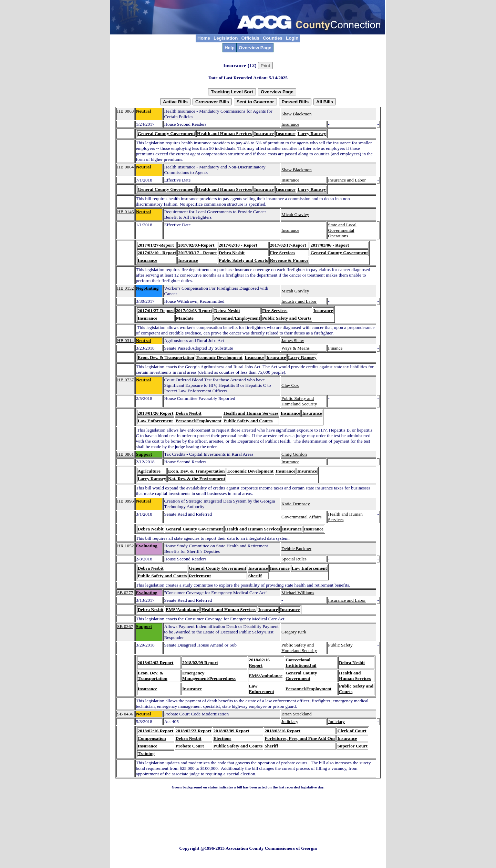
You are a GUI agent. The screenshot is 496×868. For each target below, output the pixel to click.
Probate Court (190, 746)
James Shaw (293, 340)
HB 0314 (126, 340)
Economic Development (219, 357)
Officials (250, 38)
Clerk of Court (352, 731)
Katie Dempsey (296, 504)
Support (144, 454)
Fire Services (283, 253)
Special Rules (294, 559)
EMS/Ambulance (183, 609)
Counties (273, 38)
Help (230, 48)
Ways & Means (296, 348)
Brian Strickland (297, 714)
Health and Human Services (225, 133)
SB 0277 (125, 593)
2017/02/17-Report (288, 245)
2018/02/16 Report (259, 663)
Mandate (185, 318)
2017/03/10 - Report (157, 253)
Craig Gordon (294, 454)
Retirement (200, 576)
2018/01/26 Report (156, 413)
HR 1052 (126, 546)
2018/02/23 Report (194, 731)
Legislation (226, 38)
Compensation (152, 738)
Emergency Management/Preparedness (209, 676)
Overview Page (255, 48)
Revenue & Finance (289, 260)
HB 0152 (126, 288)
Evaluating (147, 546)
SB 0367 (125, 626)
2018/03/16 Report (282, 731)
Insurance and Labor (347, 180)
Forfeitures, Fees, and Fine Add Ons (300, 738)
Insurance (290, 124)
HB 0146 (126, 212)
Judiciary (290, 721)
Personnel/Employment (237, 318)
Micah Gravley (295, 214)
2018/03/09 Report (231, 731)
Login (292, 38)
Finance (335, 348)
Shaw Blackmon (297, 114)
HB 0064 (126, 167)
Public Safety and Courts (243, 260)
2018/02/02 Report (156, 663)
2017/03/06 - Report (330, 245)
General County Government (167, 133)
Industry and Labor (299, 301)
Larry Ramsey (312, 133)
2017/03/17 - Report (197, 253)
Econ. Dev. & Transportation (166, 357)
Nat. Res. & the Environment (197, 479)
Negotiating (147, 288)
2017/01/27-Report (156, 245)
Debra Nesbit (232, 253)
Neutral (144, 111)
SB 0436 (125, 714)
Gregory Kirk (294, 632)
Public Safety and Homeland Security (299, 401)
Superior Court (352, 746)
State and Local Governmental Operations (342, 230)
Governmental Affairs (301, 517)
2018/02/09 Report (200, 663)
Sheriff (255, 576)
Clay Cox (290, 385)
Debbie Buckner (296, 549)
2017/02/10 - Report (238, 245)
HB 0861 (126, 454)
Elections (223, 738)
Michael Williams (298, 593)
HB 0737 (126, 380)
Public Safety (340, 645)
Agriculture (149, 471)
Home (204, 38)
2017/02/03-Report (196, 245)
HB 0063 (126, 111)
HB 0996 (126, 501)
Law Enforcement (155, 421)
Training (146, 753)
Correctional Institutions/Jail (301, 663)
